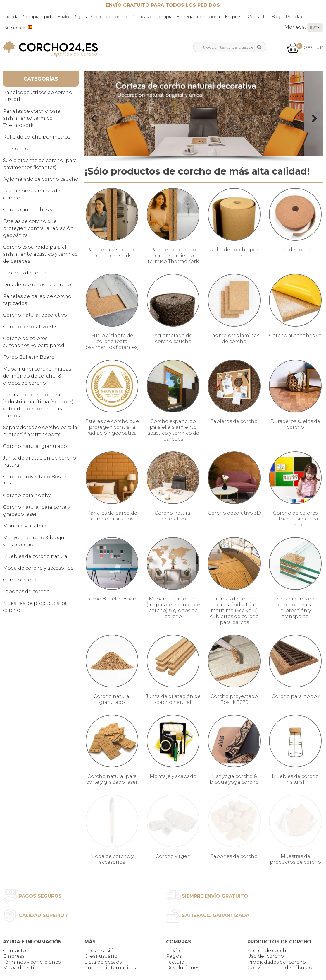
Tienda (11, 17)
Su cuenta (15, 28)
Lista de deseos (103, 962)
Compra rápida (38, 17)
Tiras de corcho (21, 149)
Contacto (258, 17)
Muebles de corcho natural (36, 556)
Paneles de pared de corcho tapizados (37, 300)
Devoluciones (183, 968)
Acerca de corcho (109, 17)
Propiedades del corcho (277, 962)
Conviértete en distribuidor (281, 968)
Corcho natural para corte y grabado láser (36, 511)
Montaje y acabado (26, 526)
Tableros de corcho (26, 273)
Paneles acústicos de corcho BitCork (38, 96)
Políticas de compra (152, 17)
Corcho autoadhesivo (29, 210)
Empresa (234, 17)
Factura (175, 962)
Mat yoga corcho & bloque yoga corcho (35, 541)
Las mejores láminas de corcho (32, 194)
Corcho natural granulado (35, 446)
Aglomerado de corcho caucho (41, 179)
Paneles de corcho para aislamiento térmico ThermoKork (32, 118)
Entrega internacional (199, 17)
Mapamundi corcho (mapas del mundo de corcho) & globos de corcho (37, 376)
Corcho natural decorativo (35, 315)
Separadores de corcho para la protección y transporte (40, 431)
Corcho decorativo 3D (29, 327)
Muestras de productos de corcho (35, 607)
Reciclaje (295, 17)
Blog (277, 17)
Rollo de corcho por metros (37, 137)
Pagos (80, 17)
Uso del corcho (266, 956)
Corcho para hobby (27, 495)
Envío (63, 17)
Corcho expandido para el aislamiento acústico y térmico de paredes (40, 254)
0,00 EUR (305, 47)
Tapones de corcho (26, 591)
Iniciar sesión (101, 951)
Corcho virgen (20, 580)
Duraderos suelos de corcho (37, 285)
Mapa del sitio (20, 968)
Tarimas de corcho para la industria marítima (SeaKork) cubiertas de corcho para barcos (38, 405)
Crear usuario (101, 956)
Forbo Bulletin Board (29, 357)
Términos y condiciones (32, 962)
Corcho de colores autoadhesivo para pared (34, 342)
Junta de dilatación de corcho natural (39, 461)
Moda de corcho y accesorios (38, 568)
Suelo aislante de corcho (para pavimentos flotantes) (40, 164)
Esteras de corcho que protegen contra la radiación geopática (38, 228)
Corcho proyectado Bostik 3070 (35, 480)
